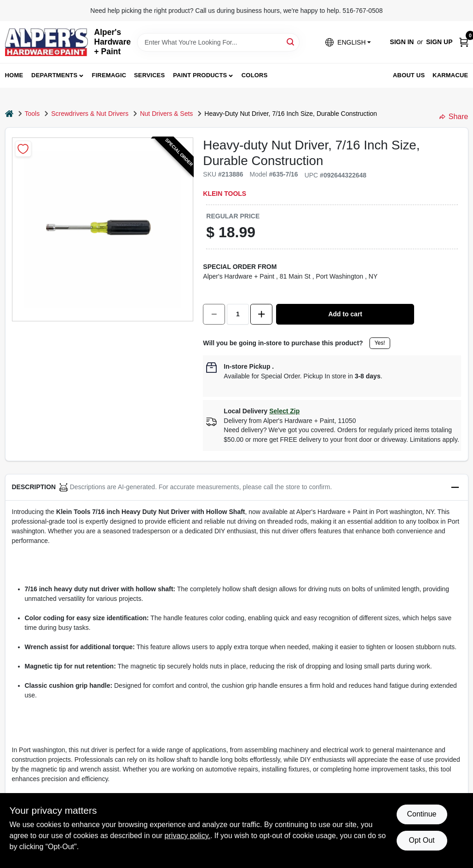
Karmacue (450, 75)
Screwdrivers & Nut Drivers (90, 114)
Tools (32, 114)
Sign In (402, 42)
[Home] (9, 114)
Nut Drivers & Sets (166, 114)
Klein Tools (225, 194)
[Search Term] (218, 42)
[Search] (291, 42)
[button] (348, 42)
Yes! (380, 343)
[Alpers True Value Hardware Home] (46, 42)
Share (454, 117)
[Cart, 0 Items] (464, 42)
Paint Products (200, 75)
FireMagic (109, 75)
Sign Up (439, 42)
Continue (421, 814)
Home (14, 75)
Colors (255, 75)
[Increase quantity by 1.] (261, 314)
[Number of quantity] (238, 314)
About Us (409, 75)
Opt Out (421, 840)
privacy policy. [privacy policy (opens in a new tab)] (187, 836)
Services (149, 75)
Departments (54, 75)
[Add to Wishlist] (23, 149)
